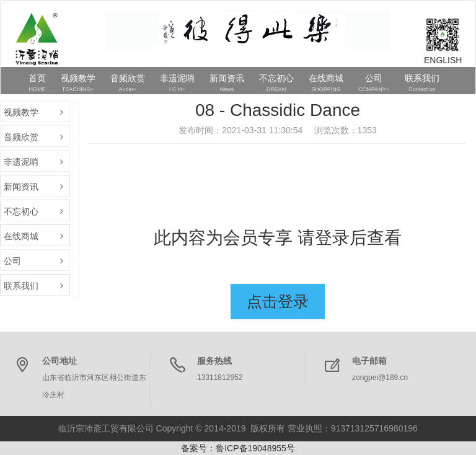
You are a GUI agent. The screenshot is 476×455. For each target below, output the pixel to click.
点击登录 (278, 301)
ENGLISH (443, 60)
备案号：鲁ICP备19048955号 (238, 448)
